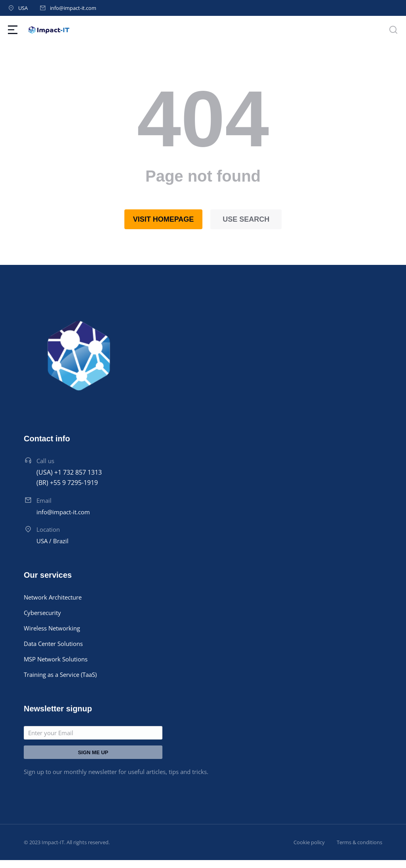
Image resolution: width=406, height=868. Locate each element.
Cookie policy (309, 842)
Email (44, 500)
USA (23, 8)
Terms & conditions (359, 842)
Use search (246, 219)
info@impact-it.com (73, 8)
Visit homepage (164, 219)
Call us (45, 461)
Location (48, 529)
